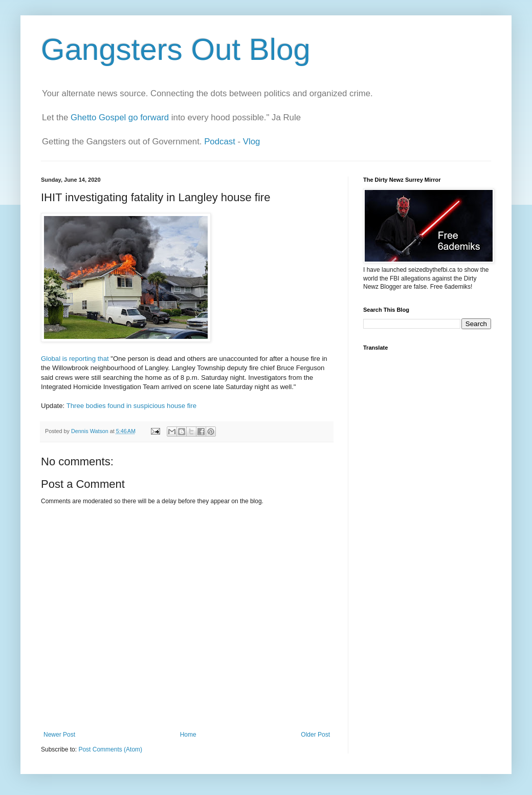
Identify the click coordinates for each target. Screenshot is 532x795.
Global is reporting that (75, 359)
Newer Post (59, 735)
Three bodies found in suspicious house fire (131, 406)
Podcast (220, 142)
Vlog (252, 142)
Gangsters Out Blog (176, 49)
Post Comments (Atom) (110, 749)
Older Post (315, 735)
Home (188, 735)
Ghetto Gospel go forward (120, 117)
